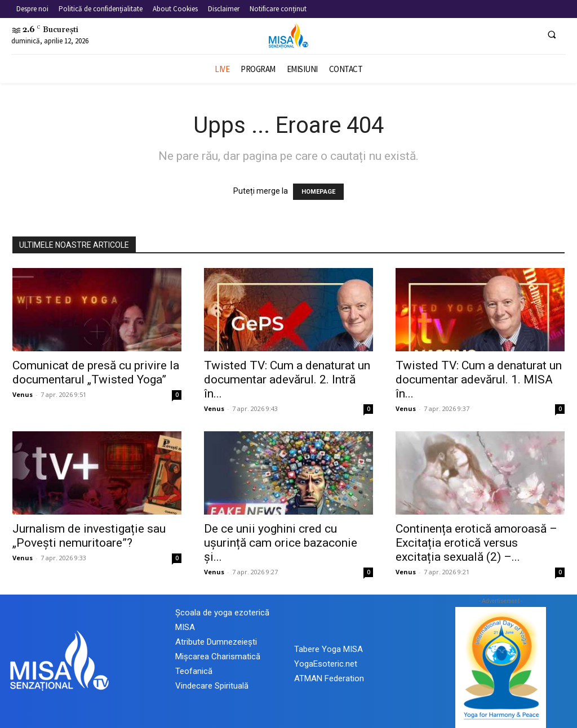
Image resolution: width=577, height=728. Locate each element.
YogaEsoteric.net (326, 664)
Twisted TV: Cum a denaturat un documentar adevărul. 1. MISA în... (479, 379)
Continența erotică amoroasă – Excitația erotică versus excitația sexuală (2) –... (476, 543)
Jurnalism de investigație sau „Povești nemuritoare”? (89, 536)
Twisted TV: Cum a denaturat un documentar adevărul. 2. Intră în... (287, 379)
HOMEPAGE (318, 192)
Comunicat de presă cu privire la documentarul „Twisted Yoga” (96, 372)
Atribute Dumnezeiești (216, 642)
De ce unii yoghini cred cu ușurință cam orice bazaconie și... (281, 543)
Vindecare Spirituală (212, 686)
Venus (23, 394)
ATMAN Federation (329, 678)
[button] (552, 34)
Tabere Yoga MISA (329, 649)
